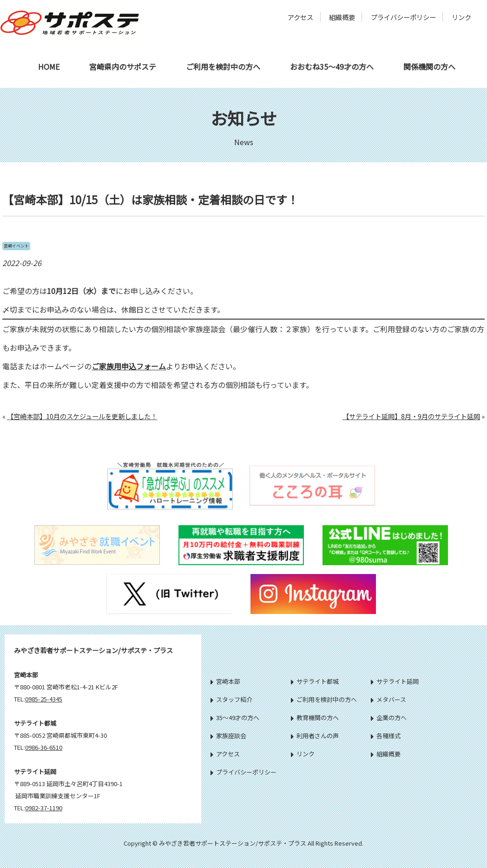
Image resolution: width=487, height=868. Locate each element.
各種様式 (386, 736)
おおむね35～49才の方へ (332, 67)
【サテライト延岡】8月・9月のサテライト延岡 (411, 416)
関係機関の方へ (429, 67)
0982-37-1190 (44, 808)
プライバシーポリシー (403, 17)
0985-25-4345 (44, 699)
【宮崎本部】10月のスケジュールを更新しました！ (82, 416)
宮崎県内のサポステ (123, 67)
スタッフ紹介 (231, 699)
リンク (461, 17)
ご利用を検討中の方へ (223, 67)
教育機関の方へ (315, 718)
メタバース (388, 699)
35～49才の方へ (235, 718)
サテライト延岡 (395, 681)
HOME (49, 67)
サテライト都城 (315, 681)
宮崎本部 (225, 681)
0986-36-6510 (44, 747)
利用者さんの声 (315, 736)
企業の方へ (389, 718)
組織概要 (342, 17)
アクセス (300, 17)
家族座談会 (228, 736)
